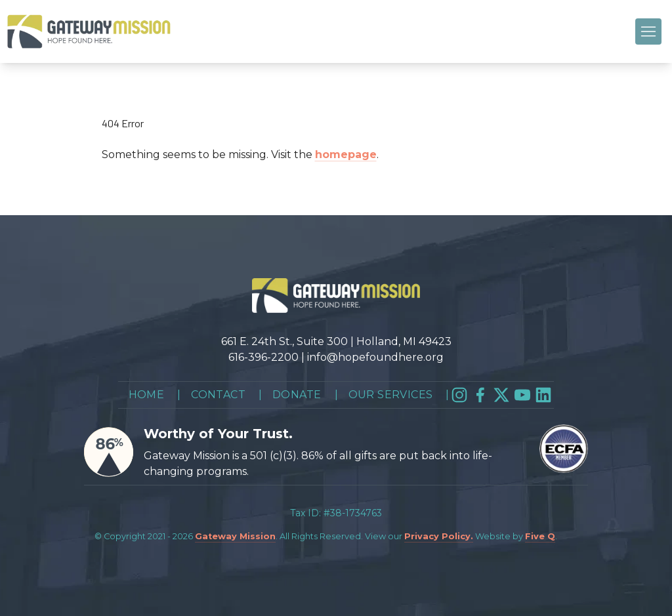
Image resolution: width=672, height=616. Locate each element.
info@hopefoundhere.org (375, 357)
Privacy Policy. (439, 536)
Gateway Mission (235, 536)
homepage (346, 154)
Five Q (540, 536)
